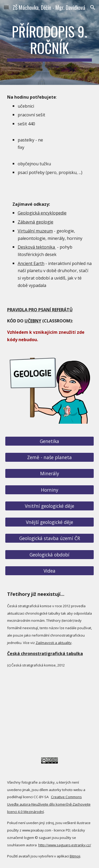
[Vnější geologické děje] (50, 522)
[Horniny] (50, 490)
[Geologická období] (50, 554)
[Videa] (50, 571)
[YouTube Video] (50, 720)
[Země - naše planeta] (50, 457)
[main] (50, 42)
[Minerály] (50, 474)
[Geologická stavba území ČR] (50, 538)
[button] (6, 7)
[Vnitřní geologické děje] (50, 506)
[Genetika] (50, 441)
